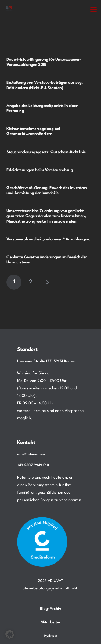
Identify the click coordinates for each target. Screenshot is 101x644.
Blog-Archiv (51, 609)
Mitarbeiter (51, 622)
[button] (93, 9)
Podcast (51, 636)
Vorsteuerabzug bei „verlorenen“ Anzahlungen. (48, 239)
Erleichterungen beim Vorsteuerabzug (40, 170)
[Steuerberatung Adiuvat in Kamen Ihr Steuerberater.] (9, 9)
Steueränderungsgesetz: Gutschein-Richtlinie (46, 152)
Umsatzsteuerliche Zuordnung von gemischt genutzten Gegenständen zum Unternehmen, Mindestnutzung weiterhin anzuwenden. (46, 216)
